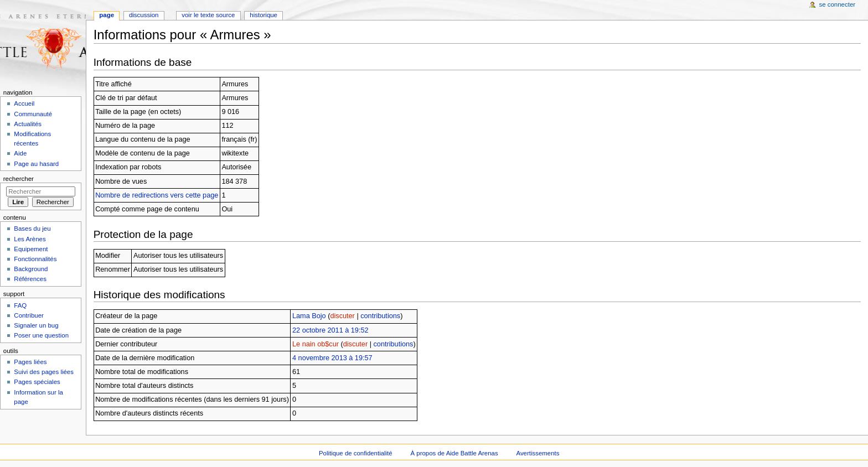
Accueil (24, 103)
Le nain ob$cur (316, 344)
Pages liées (30, 362)
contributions (380, 316)
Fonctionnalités (35, 259)
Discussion (144, 15)
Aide (20, 153)
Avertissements (538, 453)
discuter (342, 316)
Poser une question (41, 335)
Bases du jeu (32, 229)
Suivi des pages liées (44, 372)
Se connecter (838, 4)
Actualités (28, 124)
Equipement (31, 249)
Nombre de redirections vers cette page (157, 195)
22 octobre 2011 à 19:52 (330, 330)
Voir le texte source (208, 15)
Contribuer (29, 315)
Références (30, 279)
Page (107, 15)
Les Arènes (30, 239)
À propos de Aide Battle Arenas (454, 453)
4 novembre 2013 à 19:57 (332, 358)
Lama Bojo (309, 316)
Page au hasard (36, 164)
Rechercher (19, 179)
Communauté (33, 114)
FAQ (20, 305)
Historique (263, 15)
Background (31, 269)
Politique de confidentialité (356, 453)
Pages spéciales (37, 382)
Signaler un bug (36, 325)
